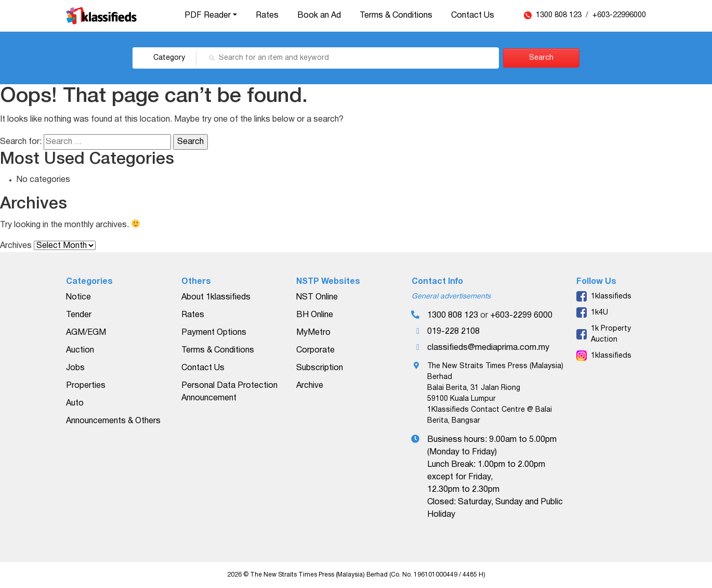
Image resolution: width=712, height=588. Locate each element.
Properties (86, 386)
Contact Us (473, 16)
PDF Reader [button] (208, 16)
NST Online (317, 297)
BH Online (315, 315)
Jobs (75, 368)
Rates (267, 16)
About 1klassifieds (216, 297)
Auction (80, 350)
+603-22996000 (619, 15)
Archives (16, 246)
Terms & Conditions (396, 16)
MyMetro (313, 333)
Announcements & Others (113, 421)
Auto (75, 403)
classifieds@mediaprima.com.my (488, 348)
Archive (310, 386)
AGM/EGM (86, 333)
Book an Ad (319, 16)
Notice (78, 297)
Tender (79, 315)
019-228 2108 (453, 332)
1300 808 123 (560, 15)
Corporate (315, 350)
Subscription (320, 368)
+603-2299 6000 (521, 316)
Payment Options (214, 333)
